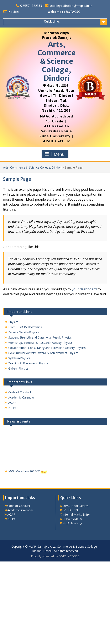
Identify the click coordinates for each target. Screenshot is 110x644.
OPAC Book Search (76, 506)
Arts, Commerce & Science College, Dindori (57, 61)
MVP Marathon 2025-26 (24, 473)
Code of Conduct (20, 392)
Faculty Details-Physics (24, 332)
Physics (13, 322)
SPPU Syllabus (72, 519)
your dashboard (84, 289)
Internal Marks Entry (76, 514)
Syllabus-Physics (19, 358)
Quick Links (52, 22)
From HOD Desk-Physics (25, 327)
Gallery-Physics (18, 368)
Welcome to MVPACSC (64, 12)
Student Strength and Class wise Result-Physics (40, 337)
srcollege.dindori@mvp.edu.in (71, 6)
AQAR (12, 403)
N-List (12, 408)
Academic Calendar (21, 397)
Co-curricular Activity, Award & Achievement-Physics (43, 353)
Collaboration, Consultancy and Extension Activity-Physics (47, 348)
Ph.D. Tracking (72, 523)
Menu (54, 154)
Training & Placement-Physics (28, 363)
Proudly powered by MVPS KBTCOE (55, 556)
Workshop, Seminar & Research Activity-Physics (40, 343)
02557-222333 (31, 6)
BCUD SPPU (71, 510)
